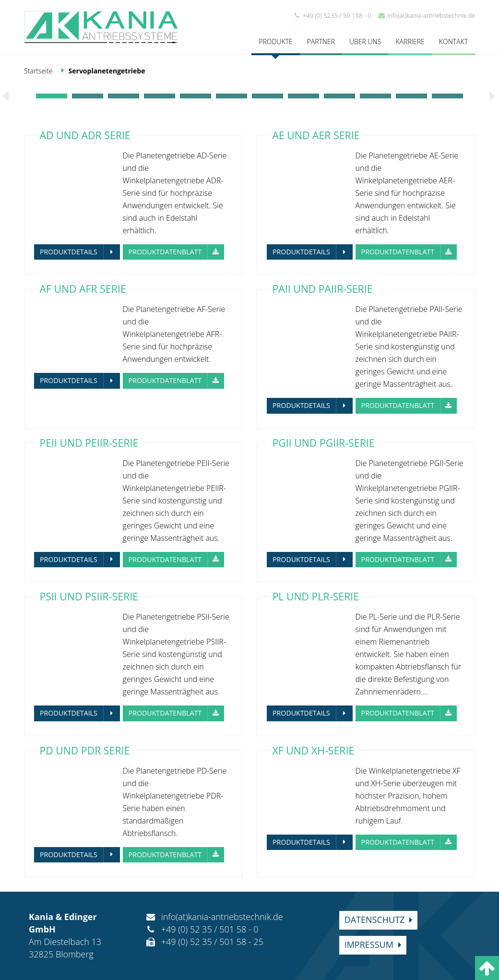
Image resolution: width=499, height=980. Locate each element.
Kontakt (453, 42)
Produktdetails (69, 252)
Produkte (275, 42)
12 (447, 96)
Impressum (369, 944)
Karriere (410, 42)
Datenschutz (375, 920)
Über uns (365, 42)
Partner (321, 42)
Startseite (38, 71)
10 (375, 96)
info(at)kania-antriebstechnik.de (426, 15)
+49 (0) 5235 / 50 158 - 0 (332, 15)
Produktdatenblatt (165, 252)
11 (411, 96)
